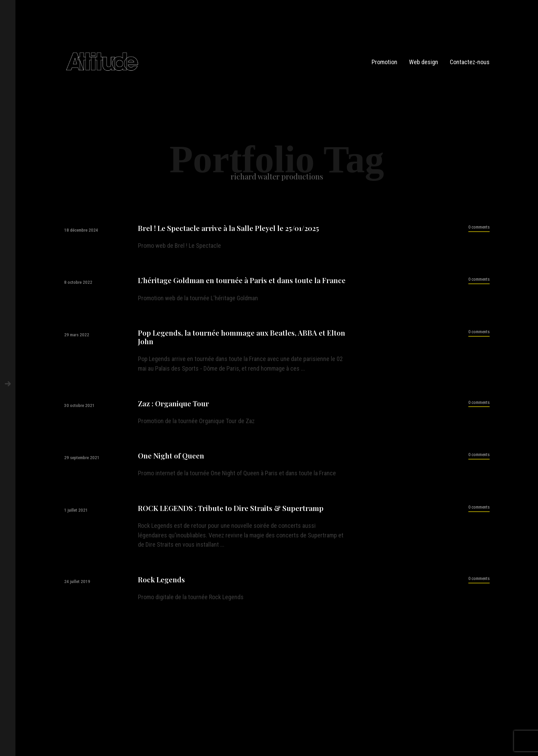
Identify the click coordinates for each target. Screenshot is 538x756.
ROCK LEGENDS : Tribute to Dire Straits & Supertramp (231, 508)
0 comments (479, 227)
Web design (424, 62)
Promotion (384, 62)
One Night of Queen (171, 456)
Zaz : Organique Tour (173, 403)
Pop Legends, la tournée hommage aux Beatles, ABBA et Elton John (242, 337)
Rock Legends (161, 579)
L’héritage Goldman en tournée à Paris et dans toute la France (242, 280)
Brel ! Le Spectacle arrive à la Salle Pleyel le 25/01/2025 (229, 228)
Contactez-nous (470, 62)
